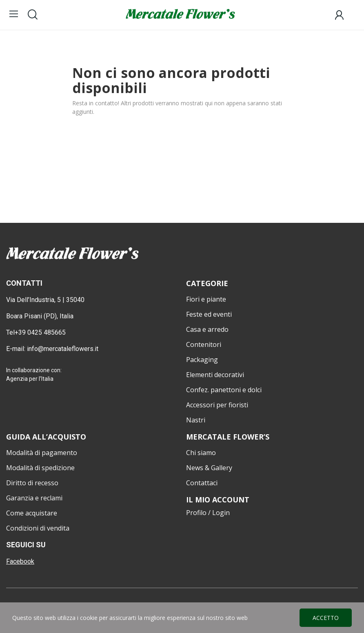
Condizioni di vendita (38, 528)
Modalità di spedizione (40, 468)
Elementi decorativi (215, 375)
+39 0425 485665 (40, 332)
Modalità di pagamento (42, 453)
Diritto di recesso (32, 483)
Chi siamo (201, 453)
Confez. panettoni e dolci (224, 390)
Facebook (20, 561)
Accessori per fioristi (217, 405)
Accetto (326, 618)
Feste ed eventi (209, 314)
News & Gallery (209, 468)
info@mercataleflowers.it (63, 349)
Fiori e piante (206, 299)
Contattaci (202, 483)
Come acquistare (32, 513)
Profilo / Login (208, 513)
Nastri (196, 420)
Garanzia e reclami (34, 498)
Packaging (202, 360)
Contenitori (204, 344)
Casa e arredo (207, 329)
